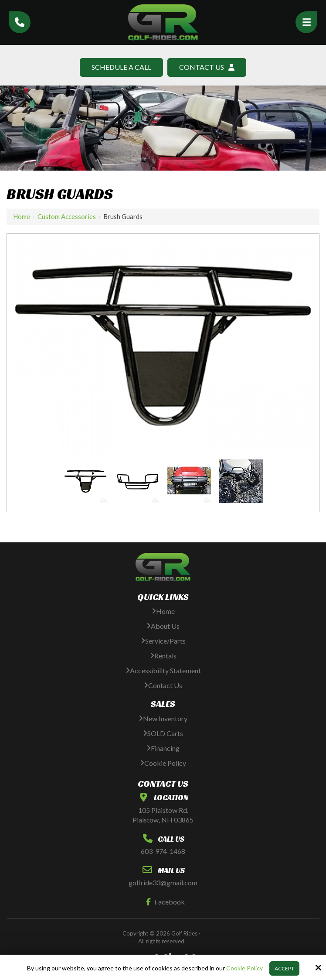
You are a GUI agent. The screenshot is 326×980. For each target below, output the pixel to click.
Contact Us (207, 67)
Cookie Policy (244, 968)
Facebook (163, 902)
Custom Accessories (67, 216)
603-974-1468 (163, 851)
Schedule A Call (121, 67)
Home (22, 216)
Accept (284, 968)
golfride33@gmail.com (163, 882)
